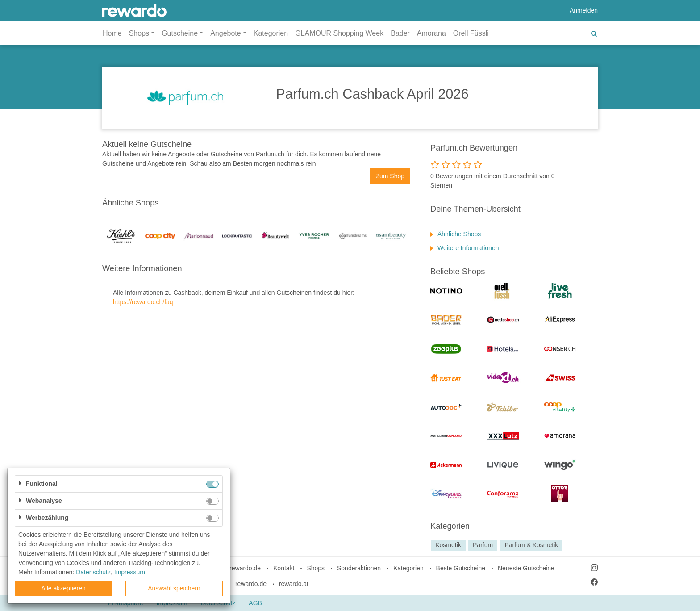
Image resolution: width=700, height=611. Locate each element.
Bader (400, 33)
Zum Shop (390, 176)
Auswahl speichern (174, 588)
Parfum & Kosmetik (531, 545)
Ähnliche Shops (459, 234)
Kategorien (271, 33)
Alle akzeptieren (63, 588)
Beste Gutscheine (461, 568)
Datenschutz (93, 572)
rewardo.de (251, 584)
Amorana (431, 33)
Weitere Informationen (468, 248)
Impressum (130, 572)
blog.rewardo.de (238, 568)
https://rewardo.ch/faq (143, 302)
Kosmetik (448, 545)
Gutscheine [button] (180, 33)
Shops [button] (139, 33)
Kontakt (284, 568)
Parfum (483, 545)
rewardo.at (294, 584)
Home (112, 33)
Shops (316, 568)
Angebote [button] (226, 33)
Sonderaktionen (359, 568)
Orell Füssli (471, 33)
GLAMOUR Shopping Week (339, 33)
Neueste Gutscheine (526, 568)
